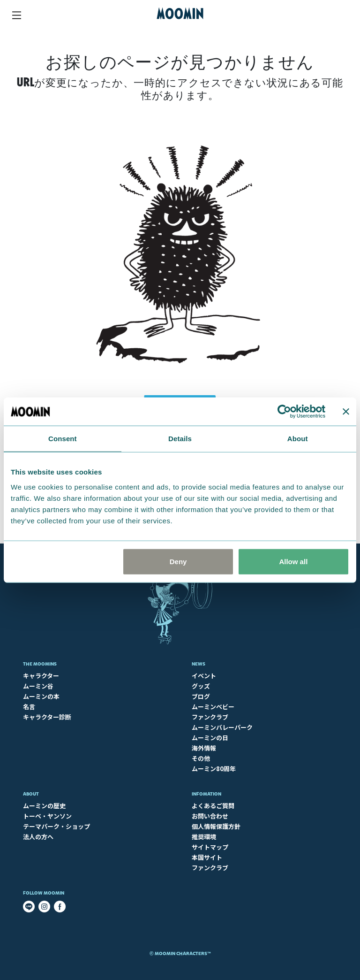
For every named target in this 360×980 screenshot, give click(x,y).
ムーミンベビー (213, 707)
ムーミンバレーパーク (222, 727)
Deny (178, 561)
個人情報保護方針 (216, 826)
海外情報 (204, 748)
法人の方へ (38, 837)
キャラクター (41, 676)
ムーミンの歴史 (44, 806)
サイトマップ (210, 847)
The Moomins (40, 664)
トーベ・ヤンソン (47, 816)
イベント (204, 676)
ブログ (201, 696)
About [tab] (298, 439)
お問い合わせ (210, 816)
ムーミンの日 (210, 738)
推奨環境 (204, 837)
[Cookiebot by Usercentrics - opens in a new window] (284, 412)
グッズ (201, 686)
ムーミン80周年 (214, 769)
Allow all (293, 561)
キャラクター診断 (47, 717)
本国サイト (207, 857)
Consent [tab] (63, 439)
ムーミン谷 (38, 686)
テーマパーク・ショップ (56, 826)
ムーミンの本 (41, 696)
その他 (201, 758)
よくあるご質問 (213, 806)
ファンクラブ (210, 717)
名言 (29, 707)
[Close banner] (346, 412)
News (199, 664)
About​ (31, 794)
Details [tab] (180, 439)
